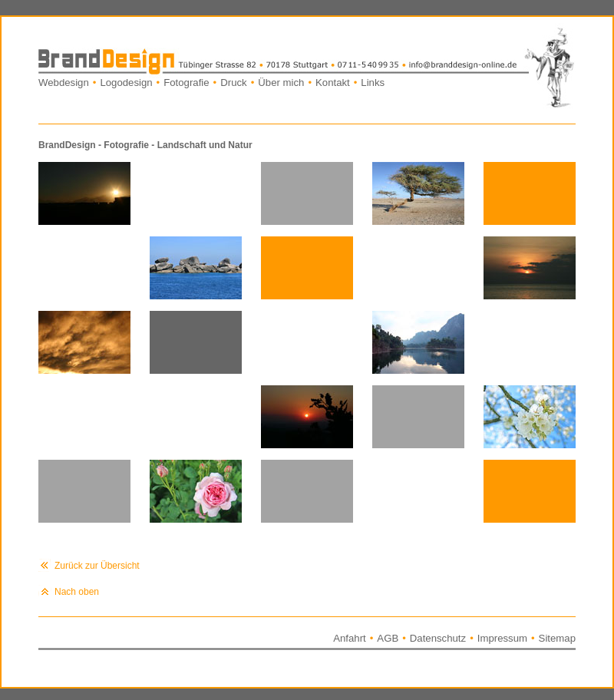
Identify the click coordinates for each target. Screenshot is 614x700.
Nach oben (77, 592)
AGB (388, 638)
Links (373, 83)
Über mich (281, 83)
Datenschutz (438, 638)
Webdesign (64, 83)
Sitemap (557, 638)
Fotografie (186, 83)
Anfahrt (350, 638)
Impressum (502, 638)
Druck (233, 83)
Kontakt (333, 83)
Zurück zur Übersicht (97, 566)
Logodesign (126, 83)
